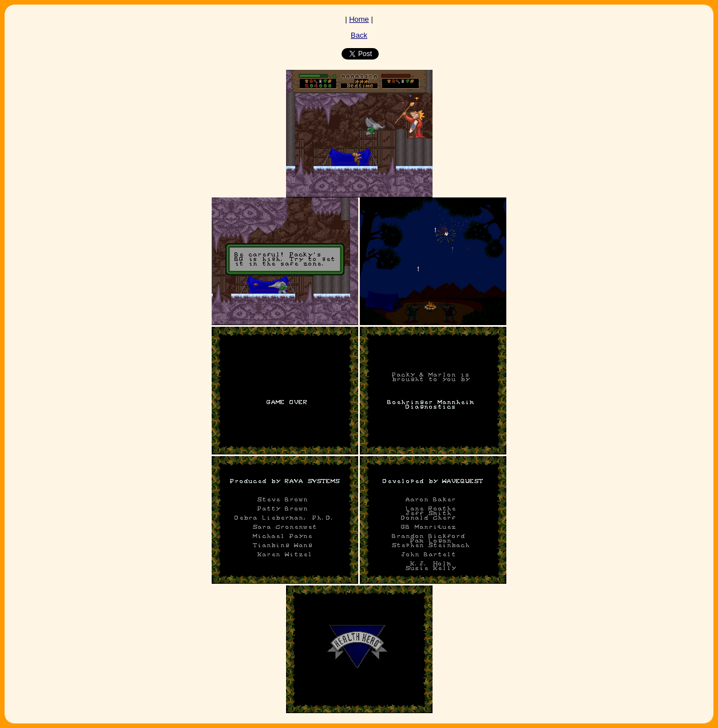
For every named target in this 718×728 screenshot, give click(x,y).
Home (359, 19)
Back (359, 35)
